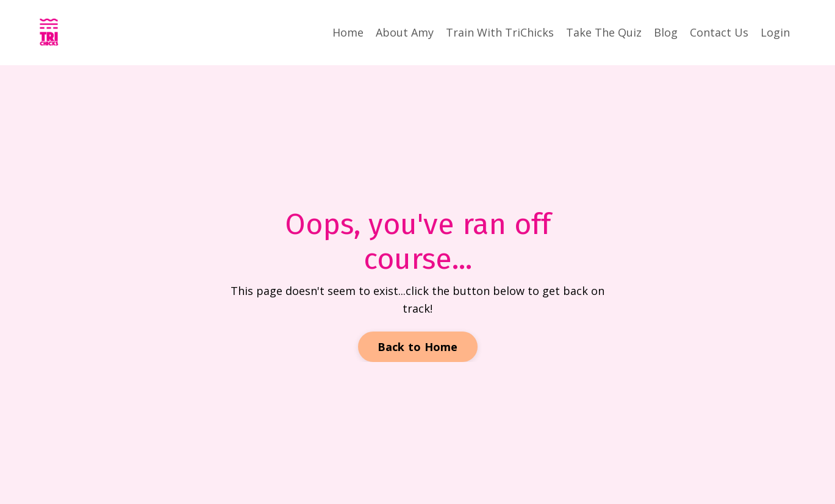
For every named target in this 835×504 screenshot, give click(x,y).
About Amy (405, 32)
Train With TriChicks (500, 32)
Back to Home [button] (418, 347)
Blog (666, 32)
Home (348, 32)
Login (775, 32)
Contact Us (719, 32)
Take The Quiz (604, 32)
